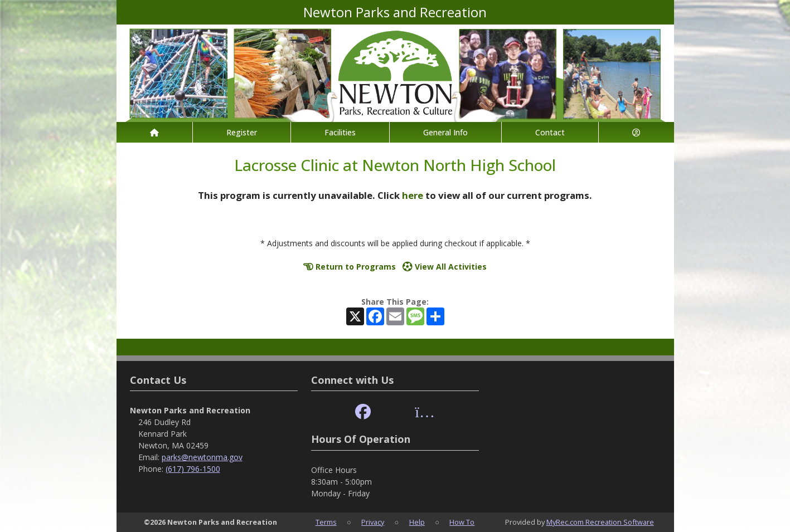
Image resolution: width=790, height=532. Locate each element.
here (413, 195)
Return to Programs (350, 267)
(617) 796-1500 (193, 469)
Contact (550, 132)
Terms (326, 522)
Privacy (373, 522)
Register (242, 132)
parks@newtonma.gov (202, 457)
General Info (445, 132)
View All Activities (445, 267)
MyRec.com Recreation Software (600, 522)
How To (462, 522)
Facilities (340, 132)
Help (417, 522)
